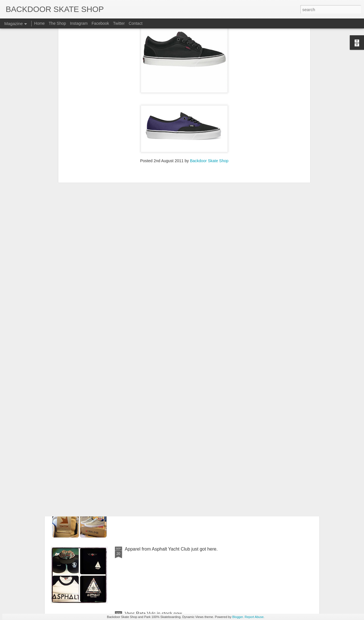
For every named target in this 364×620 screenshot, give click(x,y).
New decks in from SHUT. (151, 420)
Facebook (100, 23)
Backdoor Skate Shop (209, 81)
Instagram (79, 23)
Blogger (238, 617)
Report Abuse (254, 617)
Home (39, 23)
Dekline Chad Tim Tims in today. (157, 484)
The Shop (57, 23)
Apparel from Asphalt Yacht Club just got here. (171, 549)
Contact (136, 23)
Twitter (119, 23)
